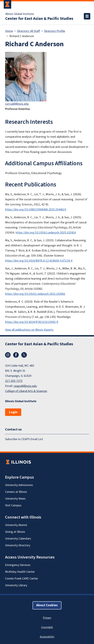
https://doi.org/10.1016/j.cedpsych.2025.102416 (46, 233)
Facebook (16, 355)
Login (13, 412)
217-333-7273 (14, 381)
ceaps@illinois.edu (25, 386)
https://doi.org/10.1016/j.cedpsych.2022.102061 (35, 294)
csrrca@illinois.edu (17, 104)
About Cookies (47, 605)
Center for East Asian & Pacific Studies (39, 19)
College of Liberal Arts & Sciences (26, 391)
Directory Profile (55, 31)
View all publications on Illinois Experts (29, 330)
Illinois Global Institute (20, 14)
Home (9, 31)
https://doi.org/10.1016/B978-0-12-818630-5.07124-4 (39, 261)
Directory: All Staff (29, 31)
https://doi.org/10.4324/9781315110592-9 (32, 322)
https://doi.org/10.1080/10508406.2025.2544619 (36, 210)
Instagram (8, 355)
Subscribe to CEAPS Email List (24, 439)
